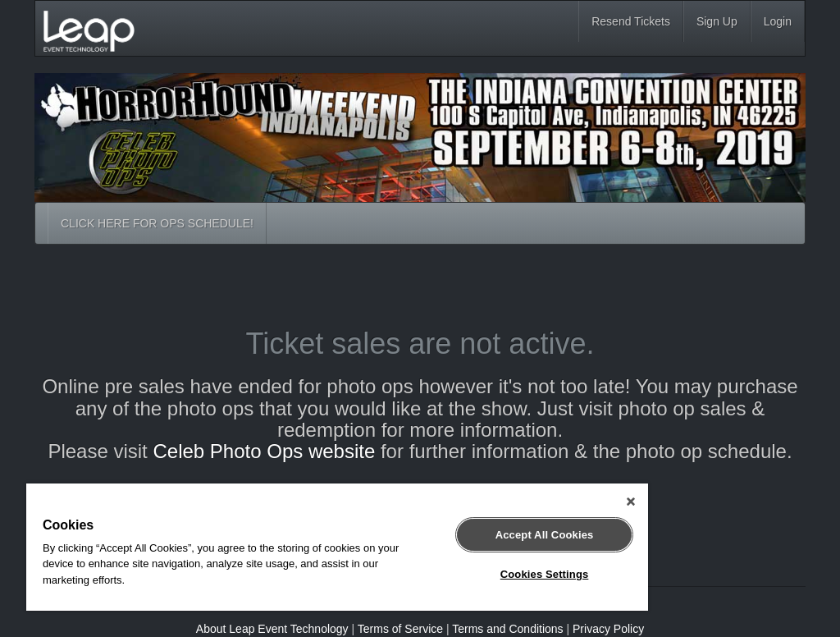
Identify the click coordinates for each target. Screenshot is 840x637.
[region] (337, 547)
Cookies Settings (545, 574)
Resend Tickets (631, 21)
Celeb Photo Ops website (264, 451)
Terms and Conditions (507, 629)
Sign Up (717, 21)
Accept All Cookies (545, 535)
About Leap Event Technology (272, 629)
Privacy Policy (608, 629)
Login (778, 21)
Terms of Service (400, 629)
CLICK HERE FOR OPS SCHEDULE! (157, 223)
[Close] (631, 502)
